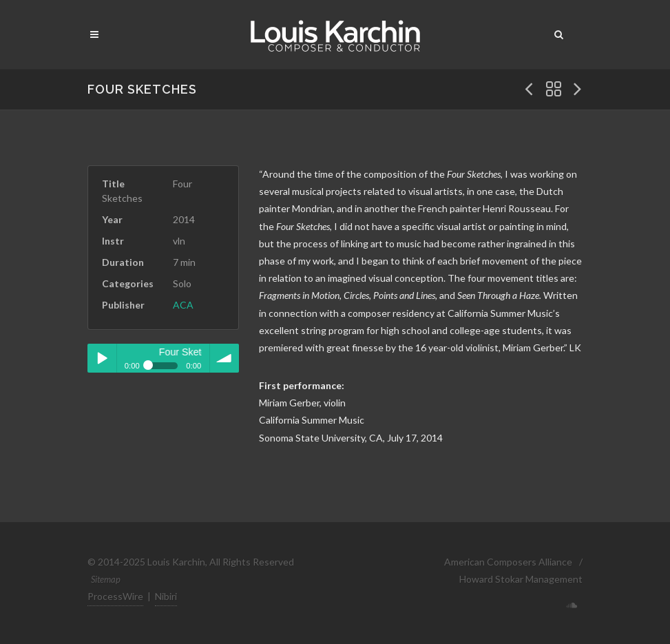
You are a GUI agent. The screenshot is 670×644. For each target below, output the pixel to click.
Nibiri (166, 596)
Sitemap (106, 579)
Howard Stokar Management (521, 579)
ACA (183, 305)
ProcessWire (115, 596)
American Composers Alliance (508, 562)
